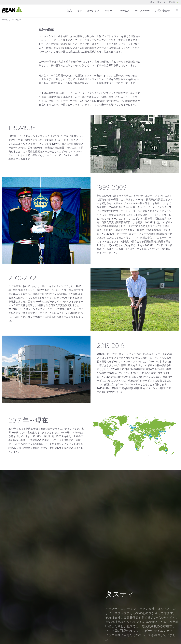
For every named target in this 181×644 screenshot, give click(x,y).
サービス (125, 11)
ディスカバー (142, 11)
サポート (109, 11)
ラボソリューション (88, 11)
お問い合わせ (162, 11)
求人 (152, 2)
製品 (69, 11)
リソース (161, 2)
